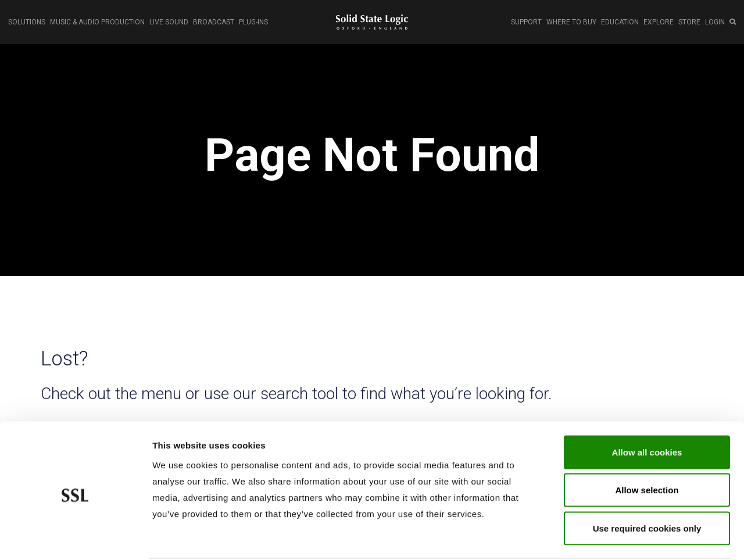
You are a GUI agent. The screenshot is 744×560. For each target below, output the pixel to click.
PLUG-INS (253, 22)
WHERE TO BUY (571, 22)
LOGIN (715, 22)
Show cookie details (620, 537)
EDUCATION (620, 22)
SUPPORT (526, 22)
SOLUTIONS (27, 22)
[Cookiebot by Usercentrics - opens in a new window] (75, 537)
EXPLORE (659, 22)
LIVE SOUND (169, 22)
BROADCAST (214, 22)
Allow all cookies (647, 408)
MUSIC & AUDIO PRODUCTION (97, 22)
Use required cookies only (647, 484)
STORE (689, 22)
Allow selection (647, 446)
